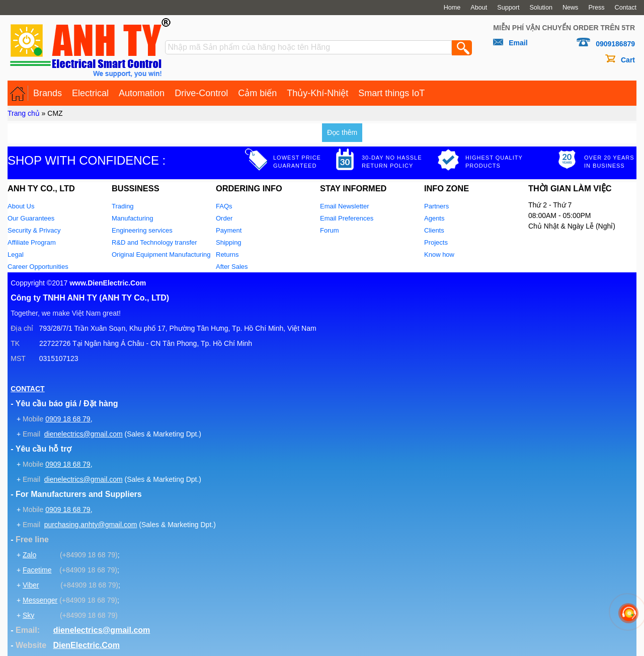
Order (224, 218)
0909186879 (615, 44)
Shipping (229, 242)
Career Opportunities (38, 267)
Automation (142, 93)
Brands (48, 93)
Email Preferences (347, 218)
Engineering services (142, 230)
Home (452, 8)
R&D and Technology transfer (154, 242)
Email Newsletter (345, 206)
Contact (626, 8)
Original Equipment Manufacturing (161, 254)
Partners (436, 206)
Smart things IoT (391, 93)
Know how (439, 254)
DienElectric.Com (86, 645)
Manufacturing (132, 218)
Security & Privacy (34, 230)
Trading (123, 206)
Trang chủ (24, 113)
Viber (31, 585)
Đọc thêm (342, 132)
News (571, 8)
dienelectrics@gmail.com (84, 434)
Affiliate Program (32, 242)
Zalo (29, 555)
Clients (434, 230)
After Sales (232, 267)
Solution (541, 8)
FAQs (224, 206)
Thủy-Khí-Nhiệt (317, 93)
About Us (21, 206)
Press (596, 8)
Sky (28, 615)
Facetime (37, 570)
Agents (434, 218)
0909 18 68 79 (68, 419)
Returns (227, 254)
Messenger (40, 600)
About (479, 8)
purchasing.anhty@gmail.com (91, 525)
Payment (229, 230)
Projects (436, 242)
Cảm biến (257, 93)
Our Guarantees (31, 218)
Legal (16, 254)
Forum (330, 230)
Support (508, 8)
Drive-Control (201, 93)
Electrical (90, 93)
